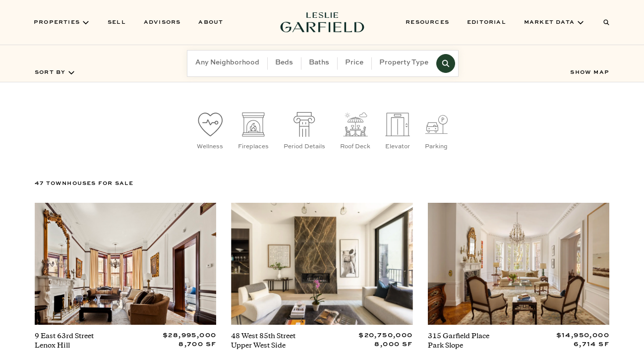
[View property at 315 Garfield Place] (519, 279)
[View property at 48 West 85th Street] (322, 279)
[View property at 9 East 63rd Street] (125, 279)
